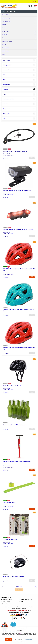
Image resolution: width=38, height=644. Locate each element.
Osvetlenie (5, 35)
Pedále (4, 28)
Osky (4, 54)
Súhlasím (9, 639)
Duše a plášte (6, 15)
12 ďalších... (19, 590)
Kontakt (22, 602)
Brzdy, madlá (5, 31)
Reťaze (4, 25)
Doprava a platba (6, 602)
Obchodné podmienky (7, 600)
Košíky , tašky (6, 51)
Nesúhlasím (18, 639)
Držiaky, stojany (6, 18)
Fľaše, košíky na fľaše (7, 41)
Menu (34, 1)
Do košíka (32, 158)
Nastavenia (29, 639)
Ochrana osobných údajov (27, 600)
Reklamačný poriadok (7, 604)
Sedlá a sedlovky (6, 21)
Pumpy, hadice (6, 48)
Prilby (4, 38)
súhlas (20, 633)
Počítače (4, 45)
